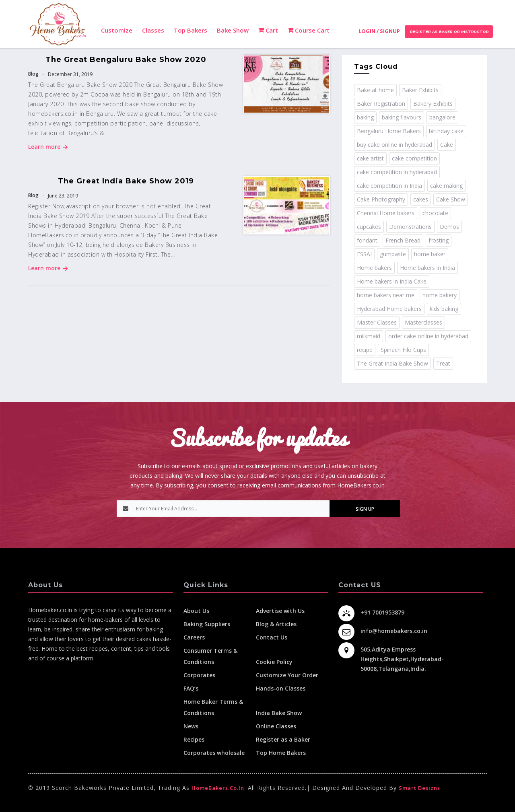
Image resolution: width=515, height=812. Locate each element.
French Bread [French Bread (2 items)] (403, 240)
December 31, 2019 (70, 74)
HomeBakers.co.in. (219, 788)
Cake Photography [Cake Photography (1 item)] (381, 199)
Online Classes (276, 726)
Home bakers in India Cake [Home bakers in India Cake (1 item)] (392, 281)
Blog (33, 74)
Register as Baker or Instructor (449, 32)
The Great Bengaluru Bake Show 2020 (126, 60)
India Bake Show (279, 713)
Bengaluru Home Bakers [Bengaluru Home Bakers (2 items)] (389, 131)
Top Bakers (191, 30)
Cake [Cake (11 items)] (447, 145)
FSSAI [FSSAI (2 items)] (364, 254)
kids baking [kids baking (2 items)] (444, 309)
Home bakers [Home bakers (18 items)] (374, 268)
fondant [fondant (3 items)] (367, 240)
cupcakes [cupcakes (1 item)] (369, 227)
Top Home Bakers (281, 753)
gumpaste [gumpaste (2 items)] (393, 254)
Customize (117, 30)
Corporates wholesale (214, 753)
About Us (196, 611)
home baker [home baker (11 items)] (430, 254)
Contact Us (272, 637)
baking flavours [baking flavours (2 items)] (402, 117)
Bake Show (233, 30)
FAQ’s (191, 688)
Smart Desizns (419, 788)
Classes (153, 30)
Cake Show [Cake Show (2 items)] (451, 199)
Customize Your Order (287, 675)
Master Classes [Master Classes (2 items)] (377, 322)
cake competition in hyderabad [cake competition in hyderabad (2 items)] (397, 172)
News (191, 726)
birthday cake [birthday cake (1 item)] (446, 131)
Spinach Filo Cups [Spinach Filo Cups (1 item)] (403, 350)
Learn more (48, 147)
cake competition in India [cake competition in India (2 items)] (389, 186)
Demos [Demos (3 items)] (449, 227)
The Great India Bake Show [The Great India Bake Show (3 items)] (392, 363)
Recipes (194, 739)
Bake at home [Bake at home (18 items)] (375, 90)
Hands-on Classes (281, 688)
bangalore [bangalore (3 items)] (442, 117)
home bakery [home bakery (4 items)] (440, 295)
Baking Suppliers (207, 624)
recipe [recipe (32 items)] (365, 350)
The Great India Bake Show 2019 (126, 181)
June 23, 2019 (62, 196)
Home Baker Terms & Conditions (213, 707)
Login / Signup (379, 31)
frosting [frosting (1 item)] (439, 240)
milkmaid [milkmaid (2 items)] (369, 336)
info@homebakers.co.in (394, 631)
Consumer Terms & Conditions (210, 656)
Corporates (199, 675)
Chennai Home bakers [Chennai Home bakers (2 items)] (386, 213)
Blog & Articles (276, 624)
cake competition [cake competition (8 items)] (414, 158)
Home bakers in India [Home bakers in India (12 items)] (427, 268)
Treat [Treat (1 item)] (443, 363)
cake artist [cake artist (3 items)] (370, 158)
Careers (194, 637)
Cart (268, 30)
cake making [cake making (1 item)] (446, 186)
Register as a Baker (283, 739)
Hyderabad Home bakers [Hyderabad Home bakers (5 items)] (389, 309)
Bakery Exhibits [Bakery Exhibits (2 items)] (433, 104)
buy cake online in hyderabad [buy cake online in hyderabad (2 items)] (394, 145)
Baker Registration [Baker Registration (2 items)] (381, 104)
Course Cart (309, 30)
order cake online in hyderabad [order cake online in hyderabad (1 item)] (428, 336)
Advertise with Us (280, 611)
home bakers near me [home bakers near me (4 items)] (386, 295)
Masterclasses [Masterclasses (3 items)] (423, 322)
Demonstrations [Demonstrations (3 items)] (410, 227)
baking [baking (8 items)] (365, 117)
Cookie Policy (274, 662)
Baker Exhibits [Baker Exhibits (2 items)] (420, 90)
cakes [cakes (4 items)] (421, 199)
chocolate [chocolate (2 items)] (435, 213)
